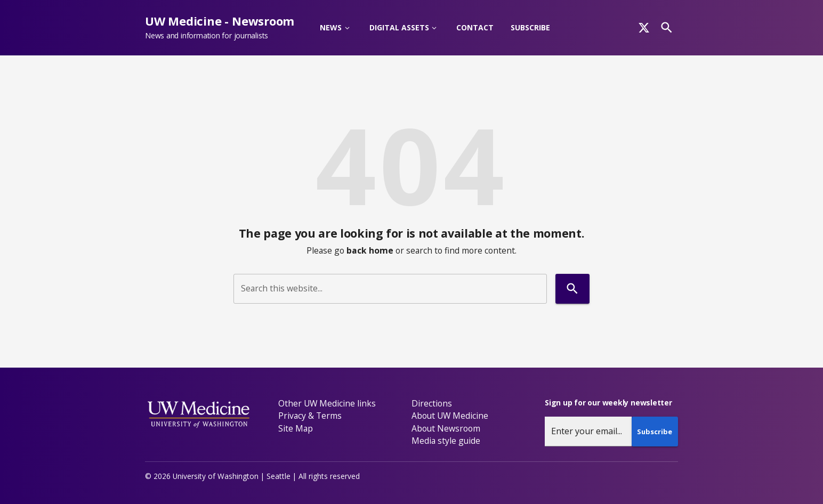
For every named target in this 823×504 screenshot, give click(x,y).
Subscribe (530, 27)
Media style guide (446, 441)
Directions (432, 403)
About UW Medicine (450, 416)
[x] (644, 28)
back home (370, 250)
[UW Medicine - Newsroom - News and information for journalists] (224, 28)
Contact (475, 27)
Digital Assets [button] (399, 27)
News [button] (331, 27)
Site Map (296, 428)
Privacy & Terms (310, 416)
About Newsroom (446, 428)
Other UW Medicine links (327, 403)
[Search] (667, 27)
